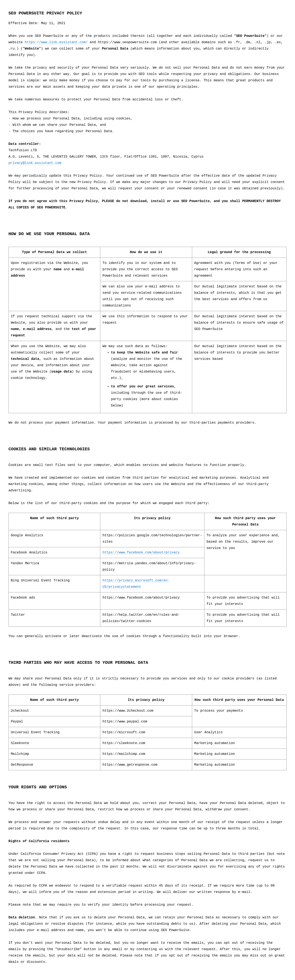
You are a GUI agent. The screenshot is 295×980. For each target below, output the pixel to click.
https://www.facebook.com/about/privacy (141, 553)
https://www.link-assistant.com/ (56, 42)
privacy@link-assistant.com (35, 163)
